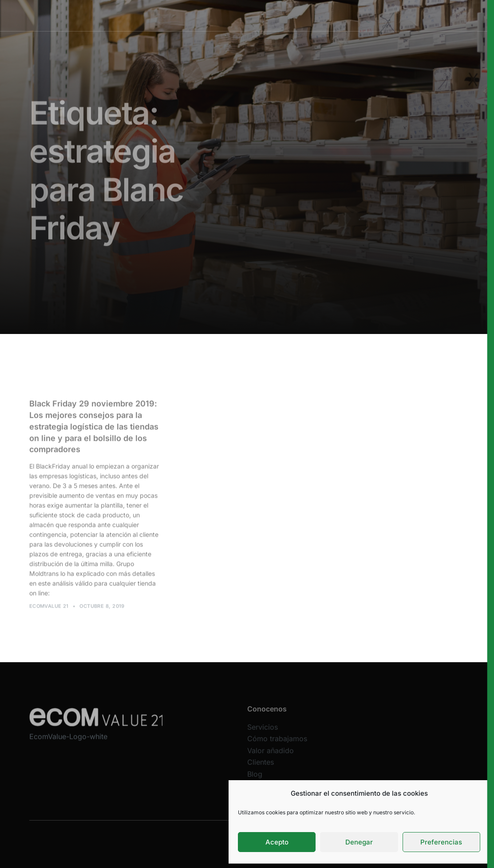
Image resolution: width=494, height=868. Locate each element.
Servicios (180, 15)
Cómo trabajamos (228, 15)
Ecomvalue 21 (49, 608)
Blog (255, 778)
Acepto (277, 842)
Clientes (323, 15)
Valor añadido (282, 15)
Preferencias (441, 842)
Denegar (359, 842)
